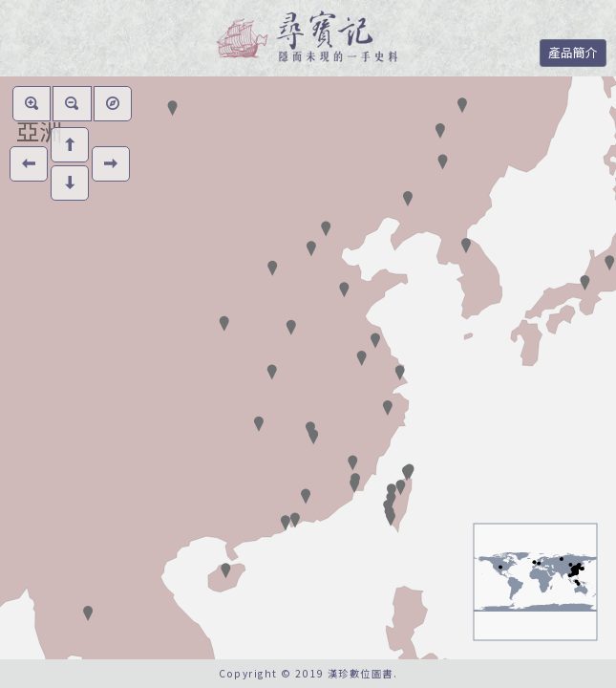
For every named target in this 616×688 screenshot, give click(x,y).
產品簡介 (573, 52)
